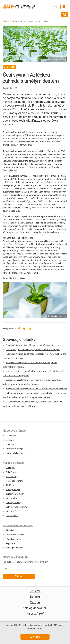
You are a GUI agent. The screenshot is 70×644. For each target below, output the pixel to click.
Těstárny (10, 485)
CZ (54, 7)
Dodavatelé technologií (18, 525)
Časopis (35, 602)
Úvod (5, 21)
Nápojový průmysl (15, 431)
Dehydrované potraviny (16, 507)
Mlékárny (10, 440)
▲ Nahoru (35, 637)
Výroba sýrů (11, 498)
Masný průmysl (13, 490)
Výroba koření (12, 511)
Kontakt (35, 597)
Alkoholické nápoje (14, 449)
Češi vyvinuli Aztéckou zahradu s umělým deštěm (30, 21)
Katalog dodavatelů (15, 548)
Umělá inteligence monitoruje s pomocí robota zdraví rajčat (33, 350)
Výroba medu (12, 516)
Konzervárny (12, 477)
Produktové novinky (15, 535)
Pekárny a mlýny (13, 503)
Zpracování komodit (15, 494)
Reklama (35, 591)
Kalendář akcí (35, 614)
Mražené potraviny (14, 481)
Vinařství (10, 444)
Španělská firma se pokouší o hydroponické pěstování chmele (34, 345)
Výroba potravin (13, 463)
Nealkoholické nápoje (15, 453)
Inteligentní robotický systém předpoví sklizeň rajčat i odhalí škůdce (36, 389)
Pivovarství (11, 436)
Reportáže (11, 543)
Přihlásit (19, 576)
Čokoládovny (12, 472)
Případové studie (14, 539)
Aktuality (10, 530)
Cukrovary (10, 468)
